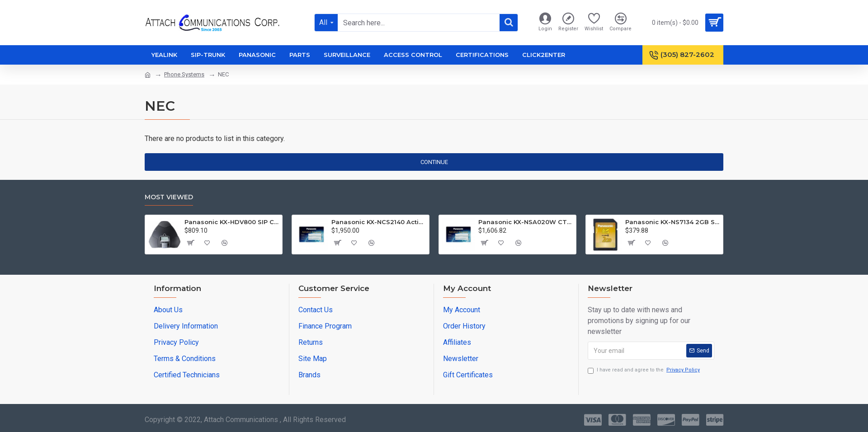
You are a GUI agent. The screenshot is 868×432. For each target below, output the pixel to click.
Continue (434, 162)
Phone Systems (184, 74)
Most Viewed (169, 197)
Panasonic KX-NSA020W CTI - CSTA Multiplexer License (526, 222)
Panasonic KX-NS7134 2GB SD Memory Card (672, 222)
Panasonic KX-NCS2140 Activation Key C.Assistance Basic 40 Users (379, 222)
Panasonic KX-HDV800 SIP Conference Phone (232, 222)
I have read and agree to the (644, 370)
